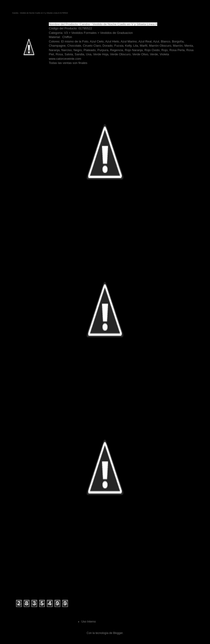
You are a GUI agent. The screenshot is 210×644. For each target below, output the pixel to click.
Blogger (118, 633)
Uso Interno (89, 622)
